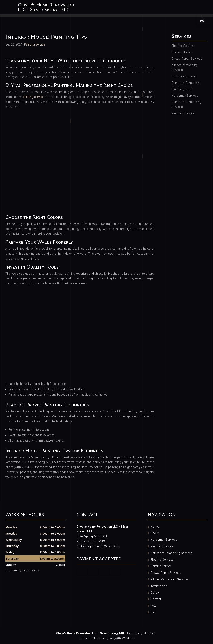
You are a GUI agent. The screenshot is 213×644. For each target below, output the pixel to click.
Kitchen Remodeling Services (170, 579)
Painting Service (35, 44)
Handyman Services (164, 540)
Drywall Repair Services (166, 573)
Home (155, 527)
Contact (156, 599)
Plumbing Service (162, 546)
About (155, 533)
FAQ (153, 606)
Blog (154, 612)
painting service (33, 97)
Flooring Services (162, 560)
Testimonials (159, 586)
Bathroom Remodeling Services (171, 553)
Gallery (155, 593)
